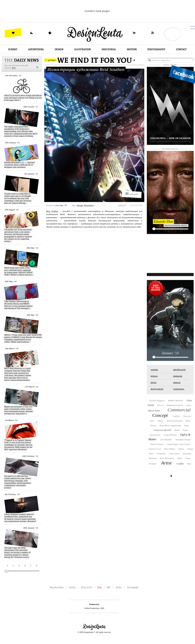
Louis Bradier (166, 439)
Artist (166, 463)
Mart (189, 464)
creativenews (179, 389)
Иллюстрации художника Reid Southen (86, 69)
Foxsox (160, 405)
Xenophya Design (183, 439)
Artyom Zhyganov (157, 400)
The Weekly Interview (170, 149)
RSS (109, 587)
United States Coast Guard (178, 444)
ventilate (154, 369)
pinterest (177, 382)
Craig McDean (170, 435)
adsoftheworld (179, 369)
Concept (160, 415)
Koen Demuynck (167, 458)
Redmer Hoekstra (176, 400)
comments (132, 194)
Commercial (179, 410)
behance (154, 376)
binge (188, 458)
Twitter (119, 587)
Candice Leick (155, 449)
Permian (153, 464)
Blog (100, 587)
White (180, 458)
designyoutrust (157, 389)
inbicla (161, 421)
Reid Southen (52, 211)
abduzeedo (178, 376)
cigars (189, 405)
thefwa (154, 382)
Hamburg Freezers (175, 405)
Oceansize (161, 454)
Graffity (180, 464)
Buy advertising (57, 587)
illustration (89, 205)
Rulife (177, 430)
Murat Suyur (154, 411)
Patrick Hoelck (157, 444)
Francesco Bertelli (162, 430)
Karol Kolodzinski (175, 421)
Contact (72, 587)
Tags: (74, 205)
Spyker (181, 449)
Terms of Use (87, 587)
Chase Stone (174, 454)
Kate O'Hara (170, 449)
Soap (186, 425)
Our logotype (133, 587)
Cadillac (176, 416)
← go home (51, 60)
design (80, 205)
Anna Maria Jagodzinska (170, 425)
